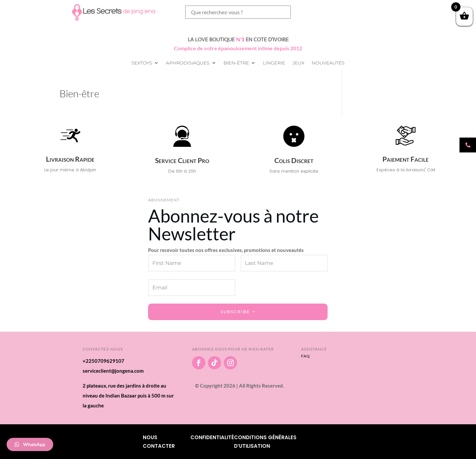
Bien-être (236, 63)
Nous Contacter (159, 442)
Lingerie (274, 63)
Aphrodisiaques (188, 63)
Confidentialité (212, 437)
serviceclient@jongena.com (113, 371)
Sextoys (142, 63)
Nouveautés (328, 63)
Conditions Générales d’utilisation (265, 442)
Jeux (298, 63)
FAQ (306, 356)
